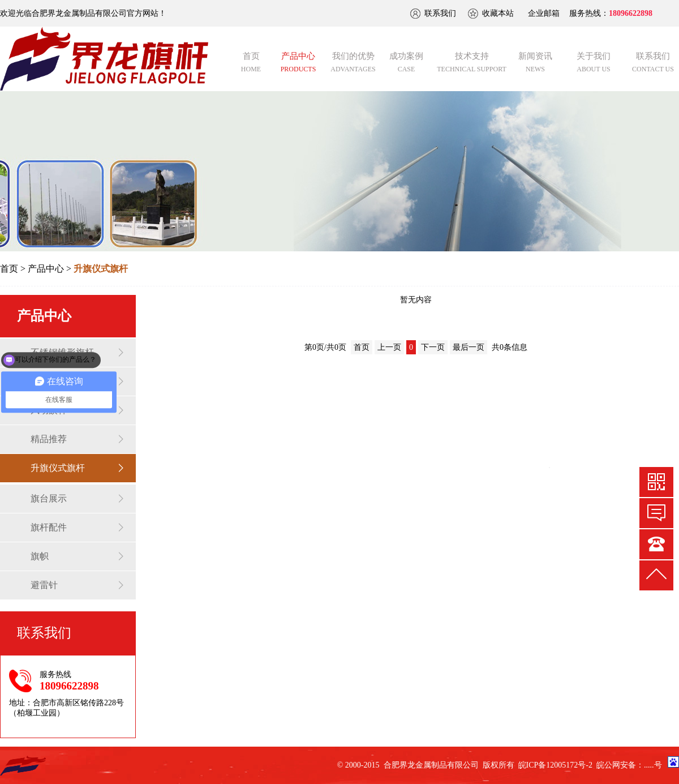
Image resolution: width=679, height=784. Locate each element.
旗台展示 (49, 498)
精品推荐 (49, 439)
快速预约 (656, 513)
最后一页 (469, 347)
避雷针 (44, 585)
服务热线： (611, 13)
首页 (9, 269)
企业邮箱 (544, 13)
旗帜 (40, 556)
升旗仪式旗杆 (58, 468)
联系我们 (440, 13)
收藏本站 (498, 13)
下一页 (433, 347)
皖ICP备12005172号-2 (555, 765)
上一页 (389, 347)
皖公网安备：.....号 (629, 765)
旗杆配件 (49, 527)
